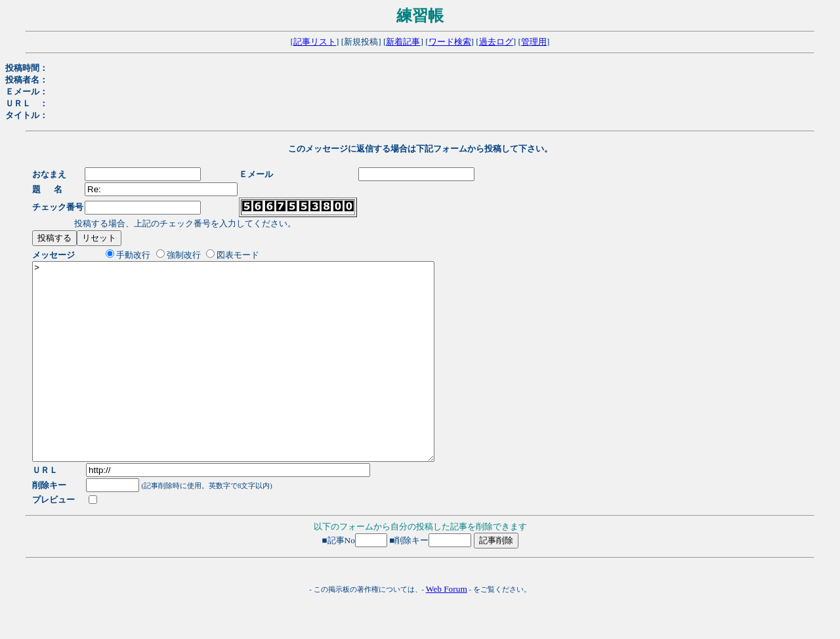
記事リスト (315, 42)
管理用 (534, 42)
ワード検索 (450, 42)
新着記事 (403, 42)
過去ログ (496, 42)
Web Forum (447, 628)
